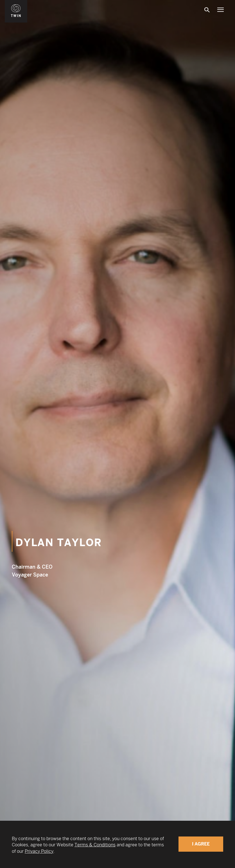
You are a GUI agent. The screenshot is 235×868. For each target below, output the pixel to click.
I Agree (201, 844)
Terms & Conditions (95, 845)
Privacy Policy (39, 851)
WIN (16, 3)
